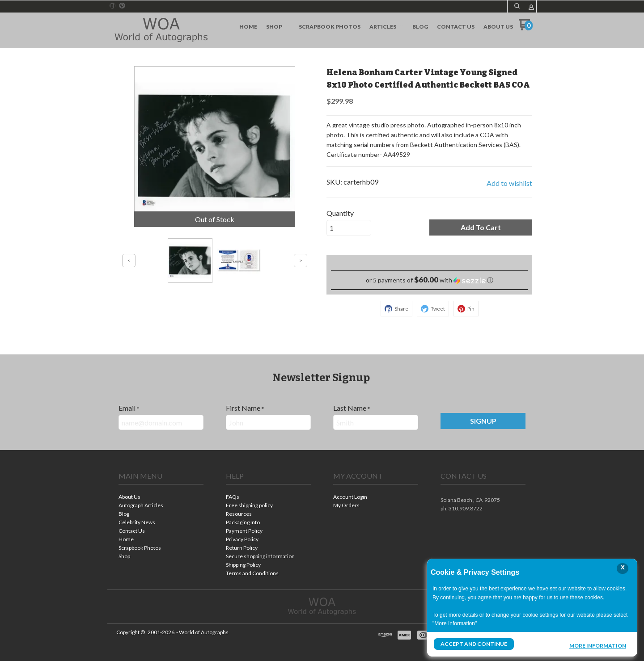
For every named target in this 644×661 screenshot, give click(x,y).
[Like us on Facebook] (113, 6)
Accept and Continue (474, 644)
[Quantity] (349, 228)
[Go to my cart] (526, 28)
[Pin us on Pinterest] (122, 6)
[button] (517, 6)
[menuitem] (248, 27)
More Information (598, 645)
